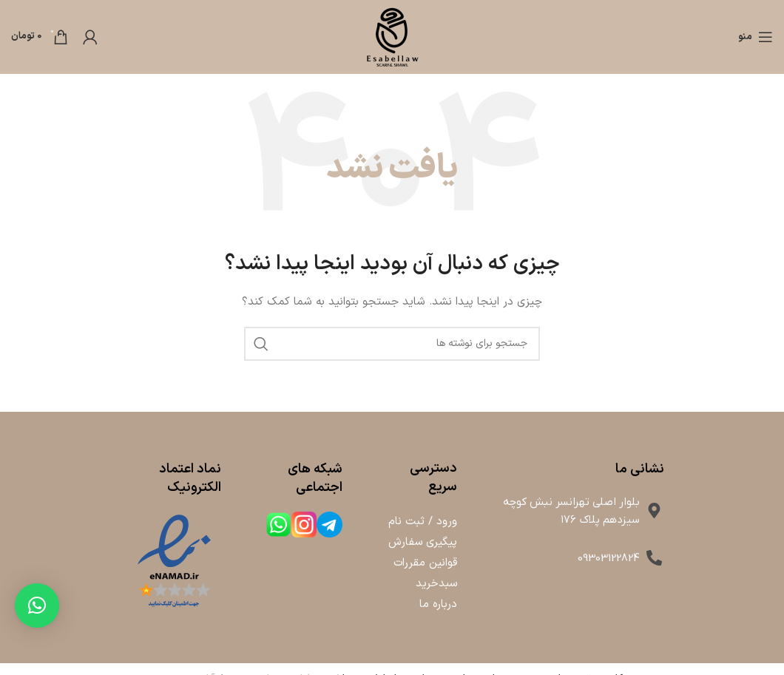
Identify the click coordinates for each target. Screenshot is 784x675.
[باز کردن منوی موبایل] (756, 37)
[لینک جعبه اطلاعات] (330, 526)
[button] (37, 606)
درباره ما (438, 604)
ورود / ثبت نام (423, 522)
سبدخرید (436, 584)
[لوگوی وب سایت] (392, 37)
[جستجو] (392, 344)
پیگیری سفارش (423, 542)
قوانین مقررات (425, 563)
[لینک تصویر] (174, 562)
